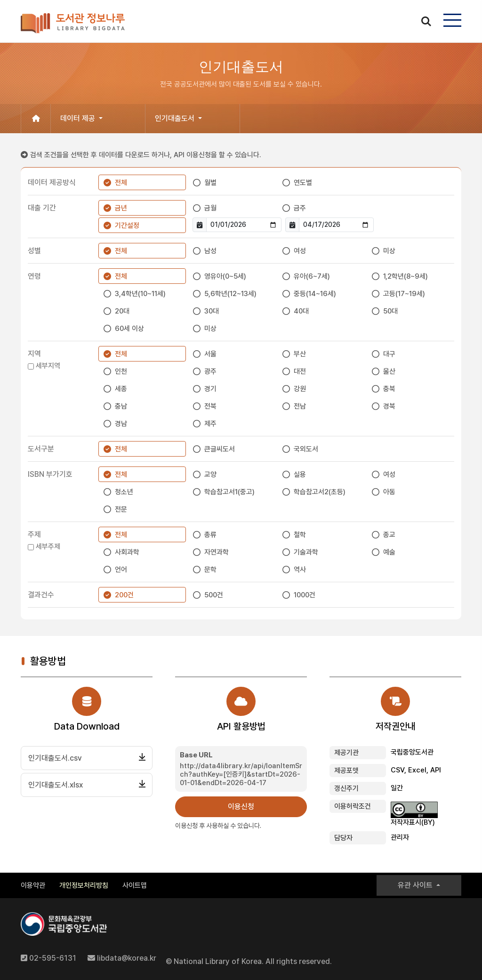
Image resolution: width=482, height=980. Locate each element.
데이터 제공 (79, 118)
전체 (121, 183)
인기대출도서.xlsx (56, 785)
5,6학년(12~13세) (230, 294)
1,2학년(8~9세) (406, 276)
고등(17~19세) (404, 294)
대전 (300, 371)
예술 (389, 552)
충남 (121, 406)
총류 (210, 535)
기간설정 (127, 225)
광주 (210, 371)
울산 (389, 371)
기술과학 (306, 552)
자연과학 (217, 552)
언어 (121, 570)
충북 (389, 389)
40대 (301, 311)
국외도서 (306, 449)
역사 (300, 570)
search (426, 21)
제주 (210, 424)
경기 (210, 389)
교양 (210, 474)
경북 (389, 406)
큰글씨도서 (220, 449)
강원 (300, 389)
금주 (300, 208)
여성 (300, 251)
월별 (210, 183)
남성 (210, 251)
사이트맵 (135, 885)
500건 (214, 595)
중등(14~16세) (315, 294)
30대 (212, 311)
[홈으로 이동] (36, 119)
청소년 (124, 492)
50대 (390, 311)
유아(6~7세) (312, 276)
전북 (210, 406)
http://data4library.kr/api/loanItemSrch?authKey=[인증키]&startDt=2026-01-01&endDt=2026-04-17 (241, 774)
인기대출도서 (176, 118)
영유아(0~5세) (225, 276)
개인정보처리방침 (84, 885)
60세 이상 (129, 329)
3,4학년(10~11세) (140, 294)
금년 (121, 208)
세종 (121, 389)
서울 (210, 354)
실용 (300, 474)
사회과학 (127, 552)
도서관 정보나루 (73, 23)
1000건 (305, 595)
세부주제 (48, 546)
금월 (210, 208)
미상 (389, 251)
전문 (121, 509)
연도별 (303, 183)
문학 (210, 570)
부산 (300, 354)
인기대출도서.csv (55, 758)
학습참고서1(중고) (229, 492)
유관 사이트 (416, 885)
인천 (121, 371)
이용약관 (33, 885)
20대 (122, 311)
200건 (124, 595)
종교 (389, 535)
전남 (300, 406)
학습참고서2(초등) (320, 492)
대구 (389, 354)
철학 (300, 535)
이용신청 (241, 807)
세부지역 (48, 366)
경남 (121, 424)
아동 (389, 492)
